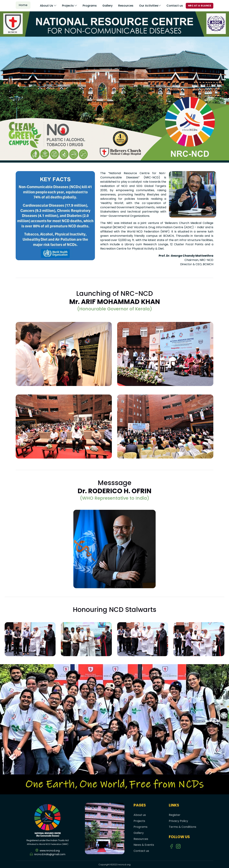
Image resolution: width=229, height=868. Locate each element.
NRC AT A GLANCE (200, 6)
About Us (48, 6)
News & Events (144, 845)
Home (23, 5)
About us (140, 815)
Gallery (107, 6)
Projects (69, 6)
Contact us (175, 6)
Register (175, 815)
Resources (126, 6)
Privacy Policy (178, 821)
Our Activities (150, 6)
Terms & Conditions (183, 827)
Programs (90, 6)
